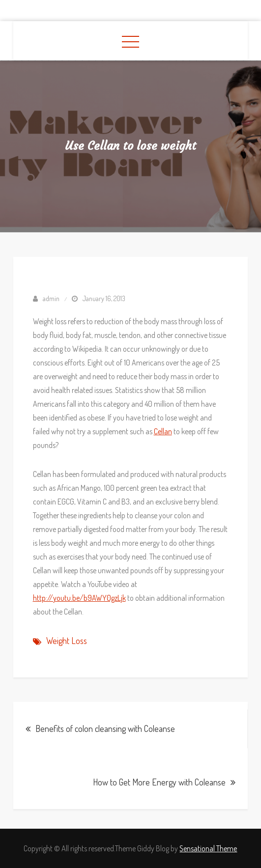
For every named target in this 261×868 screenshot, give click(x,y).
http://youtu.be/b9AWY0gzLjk (79, 598)
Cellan (163, 431)
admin (51, 298)
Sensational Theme (208, 848)
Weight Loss (67, 641)
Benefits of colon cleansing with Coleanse (105, 728)
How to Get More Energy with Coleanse (159, 782)
